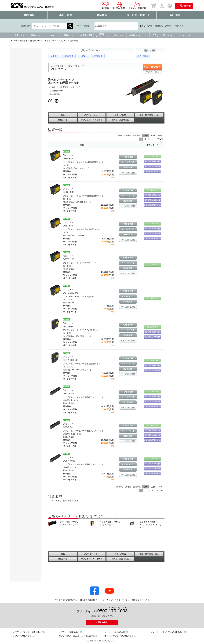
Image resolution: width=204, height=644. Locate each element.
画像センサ (69, 35)
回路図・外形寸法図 (120, 120)
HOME (14, 41)
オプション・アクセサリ (92, 120)
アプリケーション (92, 115)
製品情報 (29, 15)
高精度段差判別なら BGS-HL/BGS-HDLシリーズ (150, 525)
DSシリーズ (62, 41)
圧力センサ (168, 35)
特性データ (63, 120)
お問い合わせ (184, 6)
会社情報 (175, 15)
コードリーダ (185, 35)
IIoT (52, 35)
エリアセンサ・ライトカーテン (151, 35)
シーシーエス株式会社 (115, 632)
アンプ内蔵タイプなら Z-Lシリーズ (110, 523)
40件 (160, 135)
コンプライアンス (140, 600)
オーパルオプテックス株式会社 (119, 636)
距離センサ (118, 35)
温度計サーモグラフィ (102, 35)
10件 (146, 135)
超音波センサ (135, 35)
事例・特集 (66, 15)
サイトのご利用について (65, 600)
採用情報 (105, 5)
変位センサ (36, 35)
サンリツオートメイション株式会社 (167, 632)
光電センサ (19, 35)
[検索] (112, 26)
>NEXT (160, 139)
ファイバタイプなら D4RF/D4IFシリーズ (69, 523)
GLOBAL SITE (119, 5)
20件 (153, 135)
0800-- (113, 610)
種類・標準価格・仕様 (149, 115)
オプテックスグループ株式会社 (27, 632)
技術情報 (102, 15)
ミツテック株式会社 (22, 636)
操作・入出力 (120, 115)
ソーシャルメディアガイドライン (114, 600)
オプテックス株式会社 (69, 632)
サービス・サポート (138, 15)
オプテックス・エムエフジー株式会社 (76, 636)
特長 (63, 115)
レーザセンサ (48, 41)
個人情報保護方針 (87, 600)
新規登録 (142, 8)
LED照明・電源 (85, 35)
